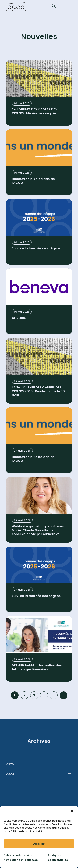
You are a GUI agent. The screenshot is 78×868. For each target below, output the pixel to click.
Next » (64, 695)
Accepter (39, 844)
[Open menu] (66, 7)
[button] (72, 811)
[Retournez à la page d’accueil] (16, 7)
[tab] (39, 764)
